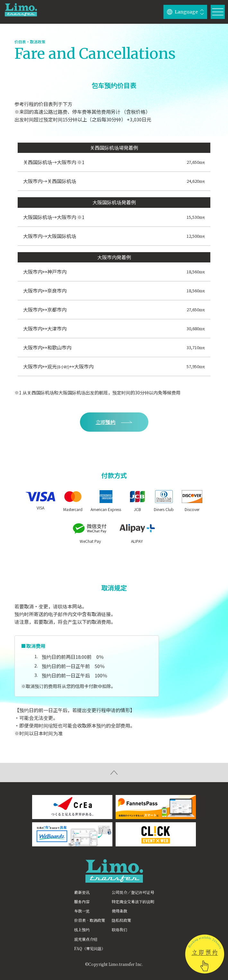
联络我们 (119, 929)
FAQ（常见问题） (90, 948)
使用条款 (119, 911)
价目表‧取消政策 (90, 920)
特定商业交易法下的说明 (133, 901)
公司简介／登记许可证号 (133, 892)
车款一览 (82, 911)
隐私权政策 (121, 920)
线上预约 (82, 929)
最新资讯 (82, 892)
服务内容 (82, 901)
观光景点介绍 (86, 939)
